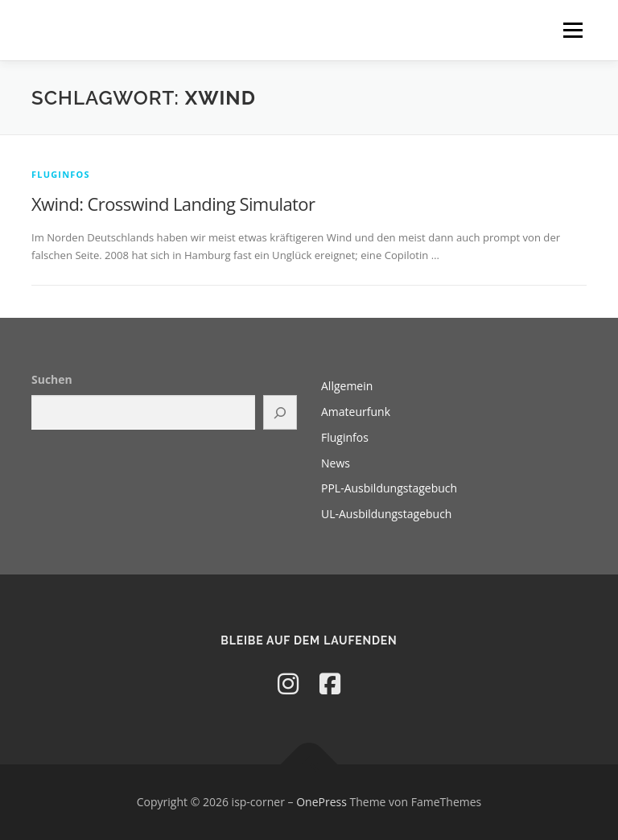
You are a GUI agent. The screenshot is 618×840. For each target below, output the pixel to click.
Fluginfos (61, 174)
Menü (573, 30)
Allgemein (347, 386)
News (336, 463)
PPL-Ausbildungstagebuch (389, 488)
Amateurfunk (356, 412)
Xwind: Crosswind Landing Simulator (173, 204)
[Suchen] (280, 412)
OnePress (321, 802)
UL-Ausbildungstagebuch (386, 514)
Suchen (52, 379)
